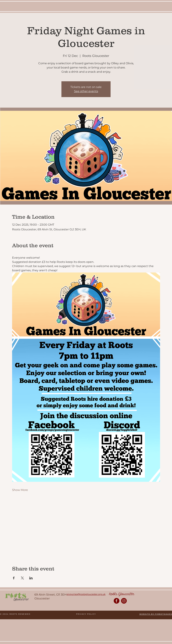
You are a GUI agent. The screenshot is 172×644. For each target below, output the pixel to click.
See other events (86, 91)
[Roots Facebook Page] (117, 601)
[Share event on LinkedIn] (31, 578)
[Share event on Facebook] (14, 578)
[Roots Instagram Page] (124, 601)
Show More (20, 490)
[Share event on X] (22, 578)
